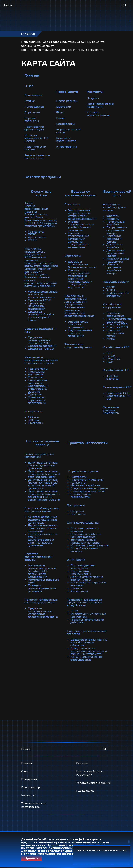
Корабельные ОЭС (116, 370)
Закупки (93, 98)
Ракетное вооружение (115, 315)
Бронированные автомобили (36, 216)
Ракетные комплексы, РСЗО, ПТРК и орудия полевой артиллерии (41, 223)
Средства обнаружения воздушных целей (42, 510)
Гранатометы (38, 369)
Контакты (28, 795)
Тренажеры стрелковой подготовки (37, 400)
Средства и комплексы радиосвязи (37, 306)
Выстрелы (35, 423)
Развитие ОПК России (35, 148)
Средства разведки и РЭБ (40, 330)
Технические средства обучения (78, 346)
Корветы (113, 219)
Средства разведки (42, 346)
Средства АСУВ (40, 300)
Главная (32, 76)
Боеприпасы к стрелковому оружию (38, 389)
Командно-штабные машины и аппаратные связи (43, 295)
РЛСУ (111, 356)
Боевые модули (36, 275)
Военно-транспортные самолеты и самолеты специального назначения (79, 240)
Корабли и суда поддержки (118, 260)
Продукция (29, 779)
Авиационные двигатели (75, 309)
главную (48, 50)
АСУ (110, 362)
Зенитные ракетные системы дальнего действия (43, 466)
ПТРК (32, 240)
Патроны (77, 511)
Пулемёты (36, 377)
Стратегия (32, 112)
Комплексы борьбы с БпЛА (43, 581)
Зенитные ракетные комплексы (39, 456)
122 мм (33, 417)
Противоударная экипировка (83, 567)
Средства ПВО (117, 324)
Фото (60, 112)
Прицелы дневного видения (84, 530)
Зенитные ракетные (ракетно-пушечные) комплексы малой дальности (43, 484)
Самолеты (72, 205)
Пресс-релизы (67, 101)
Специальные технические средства (87, 633)
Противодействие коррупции (100, 105)
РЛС (110, 353)
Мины (111, 339)
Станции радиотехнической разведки (42, 588)
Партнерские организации (34, 128)
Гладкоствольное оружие (89, 488)
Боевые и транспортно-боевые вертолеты (82, 265)
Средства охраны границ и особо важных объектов (89, 643)
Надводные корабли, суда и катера (114, 207)
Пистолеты (36, 372)
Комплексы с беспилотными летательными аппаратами (75, 300)
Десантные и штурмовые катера (116, 253)
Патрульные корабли (115, 223)
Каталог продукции (43, 177)
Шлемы (76, 588)
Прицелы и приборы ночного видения (86, 535)
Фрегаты (113, 216)
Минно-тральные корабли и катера (114, 269)
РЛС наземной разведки (35, 259)
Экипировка (76, 560)
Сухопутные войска (41, 193)
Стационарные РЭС (117, 387)
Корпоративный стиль (68, 131)
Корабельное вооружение (112, 306)
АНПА (111, 290)
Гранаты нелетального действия (87, 621)
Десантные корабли (114, 246)
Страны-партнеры (32, 120)
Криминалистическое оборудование (87, 658)
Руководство (34, 107)
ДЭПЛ (111, 287)
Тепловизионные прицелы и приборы (85, 541)
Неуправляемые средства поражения (80, 333)
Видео (61, 118)
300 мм (34, 420)
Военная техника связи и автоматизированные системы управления (41, 282)
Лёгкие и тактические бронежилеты (87, 578)
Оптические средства (83, 523)
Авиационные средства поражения (79, 315)
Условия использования (98, 114)
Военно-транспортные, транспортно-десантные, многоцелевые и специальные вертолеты (80, 279)
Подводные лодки (116, 282)
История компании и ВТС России (37, 138)
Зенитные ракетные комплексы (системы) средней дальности (44, 474)
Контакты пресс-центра (66, 140)
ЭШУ (74, 611)
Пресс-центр (30, 787)
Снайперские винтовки (38, 382)
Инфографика (67, 147)
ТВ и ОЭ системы (113, 377)
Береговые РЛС (118, 393)
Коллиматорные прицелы (90, 545)
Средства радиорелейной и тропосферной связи (41, 316)
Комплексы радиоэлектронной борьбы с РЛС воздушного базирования (42, 571)
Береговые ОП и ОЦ (118, 397)
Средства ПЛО (117, 327)
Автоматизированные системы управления (41, 601)
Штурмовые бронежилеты (81, 573)
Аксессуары (79, 591)
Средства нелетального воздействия (84, 604)
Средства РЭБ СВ (41, 349)
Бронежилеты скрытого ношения (88, 584)
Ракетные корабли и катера (114, 239)
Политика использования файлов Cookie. (53, 854)
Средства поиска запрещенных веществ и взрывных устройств (89, 651)
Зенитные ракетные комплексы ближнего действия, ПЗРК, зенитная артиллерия (44, 495)
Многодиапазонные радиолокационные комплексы (42, 520)
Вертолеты (73, 256)
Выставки (64, 107)
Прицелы (35, 394)
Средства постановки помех (115, 333)
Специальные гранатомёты (81, 495)
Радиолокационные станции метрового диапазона (43, 528)
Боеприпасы (33, 412)
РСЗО (32, 235)
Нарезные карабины (85, 485)
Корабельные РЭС (116, 347)
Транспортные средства (84, 600)
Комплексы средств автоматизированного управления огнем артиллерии (41, 267)
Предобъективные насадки (84, 550)
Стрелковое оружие (39, 363)
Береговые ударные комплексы (111, 410)
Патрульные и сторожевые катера (117, 230)
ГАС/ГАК (113, 359)
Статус (30, 101)
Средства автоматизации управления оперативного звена (43, 613)
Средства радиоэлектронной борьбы (38, 557)
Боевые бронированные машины (36, 209)
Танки (29, 203)
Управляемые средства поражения (78, 324)
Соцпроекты (66, 124)
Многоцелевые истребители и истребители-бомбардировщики (82, 215)
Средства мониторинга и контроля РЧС (39, 340)
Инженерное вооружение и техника (41, 359)
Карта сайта (85, 791)
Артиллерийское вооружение (119, 320)
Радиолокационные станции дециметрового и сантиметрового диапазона (43, 540)
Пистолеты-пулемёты (87, 480)
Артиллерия (37, 237)
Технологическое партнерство (37, 157)
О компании (33, 95)
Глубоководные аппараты (118, 295)
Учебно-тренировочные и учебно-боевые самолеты (81, 226)
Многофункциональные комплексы (88, 615)
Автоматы (36, 374)
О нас (25, 771)
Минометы (36, 232)
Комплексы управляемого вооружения (35, 252)
